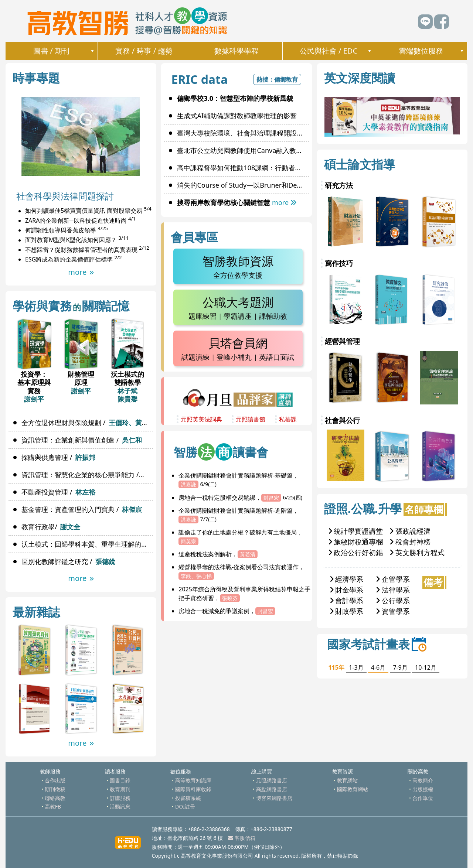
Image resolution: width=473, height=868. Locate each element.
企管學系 (393, 579)
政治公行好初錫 (356, 552)
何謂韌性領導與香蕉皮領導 (61, 230)
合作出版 (55, 780)
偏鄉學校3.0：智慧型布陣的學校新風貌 (235, 98)
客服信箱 (242, 838)
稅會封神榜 (410, 542)
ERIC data (199, 79)
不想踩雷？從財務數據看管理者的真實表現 (81, 250)
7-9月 (400, 667)
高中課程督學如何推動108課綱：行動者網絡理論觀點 (243, 168)
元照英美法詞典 (201, 419)
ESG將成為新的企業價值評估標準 (69, 259)
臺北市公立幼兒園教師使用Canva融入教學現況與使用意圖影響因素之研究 (243, 150)
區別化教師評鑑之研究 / (68, 561)
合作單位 (423, 798)
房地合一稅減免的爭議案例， (227, 611)
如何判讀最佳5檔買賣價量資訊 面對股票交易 (84, 211)
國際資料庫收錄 (193, 789)
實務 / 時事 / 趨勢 (144, 51)
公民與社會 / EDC (329, 51)
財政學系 (347, 611)
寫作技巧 (339, 263)
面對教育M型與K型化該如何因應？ (71, 240)
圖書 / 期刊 (51, 51)
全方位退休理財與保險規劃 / (87, 423)
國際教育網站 (353, 789)
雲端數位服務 (421, 51)
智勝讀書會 (221, 452)
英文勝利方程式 (417, 552)
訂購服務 (120, 798)
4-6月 (378, 667)
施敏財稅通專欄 (356, 542)
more (81, 272)
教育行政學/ (51, 527)
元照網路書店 (272, 780)
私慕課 (288, 419)
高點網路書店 (272, 789)
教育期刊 (120, 789)
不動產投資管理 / (58, 492)
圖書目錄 (120, 780)
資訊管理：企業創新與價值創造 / (81, 440)
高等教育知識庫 (193, 780)
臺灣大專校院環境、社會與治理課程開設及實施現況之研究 (243, 133)
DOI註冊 (185, 807)
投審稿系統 (188, 798)
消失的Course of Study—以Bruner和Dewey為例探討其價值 (243, 185)
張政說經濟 (410, 531)
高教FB (53, 807)
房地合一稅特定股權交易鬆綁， (240, 498)
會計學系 (347, 600)
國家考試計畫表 (377, 644)
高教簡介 (423, 780)
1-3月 (356, 667)
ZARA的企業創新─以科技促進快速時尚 (76, 221)
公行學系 (393, 600)
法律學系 (393, 590)
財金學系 (347, 590)
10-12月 (426, 667)
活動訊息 (120, 807)
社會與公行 (342, 420)
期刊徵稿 (55, 789)
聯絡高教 (55, 798)
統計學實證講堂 (356, 531)
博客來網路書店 (274, 798)
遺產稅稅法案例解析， (218, 554)
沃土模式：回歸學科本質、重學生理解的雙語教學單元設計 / (87, 544)
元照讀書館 (251, 419)
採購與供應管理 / (58, 457)
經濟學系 (347, 579)
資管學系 (393, 611)
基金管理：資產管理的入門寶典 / (81, 509)
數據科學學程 (236, 51)
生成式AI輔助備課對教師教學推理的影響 (237, 116)
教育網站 (347, 780)
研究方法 (339, 185)
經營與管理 (342, 341)
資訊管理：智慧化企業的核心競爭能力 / (87, 475)
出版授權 (423, 789)
